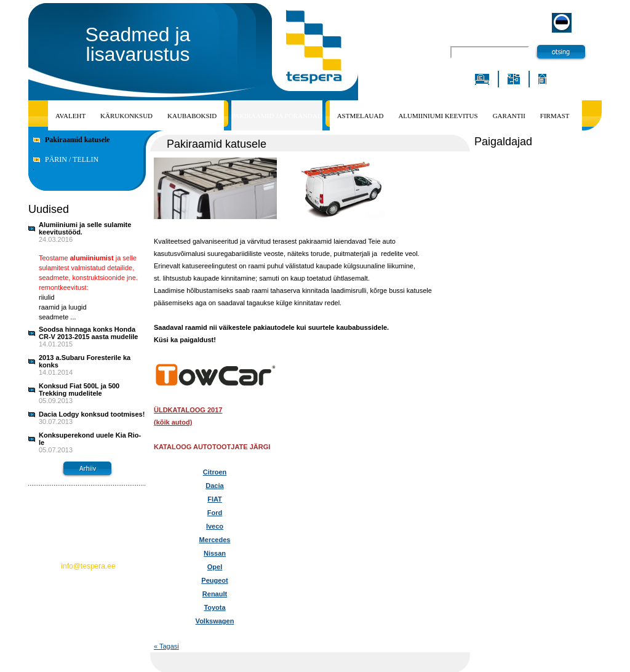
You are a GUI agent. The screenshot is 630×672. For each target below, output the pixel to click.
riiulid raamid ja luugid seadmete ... (63, 307)
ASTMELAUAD (361, 116)
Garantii (509, 116)
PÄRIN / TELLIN (72, 159)
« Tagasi (166, 646)
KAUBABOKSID (192, 116)
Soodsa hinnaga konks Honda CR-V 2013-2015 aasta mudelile (88, 333)
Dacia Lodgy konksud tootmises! (92, 414)
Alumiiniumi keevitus (438, 116)
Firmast (555, 116)
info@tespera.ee (88, 566)
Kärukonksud (126, 116)
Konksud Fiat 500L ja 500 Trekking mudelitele (79, 390)
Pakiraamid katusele (78, 140)
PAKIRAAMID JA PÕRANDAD (277, 116)
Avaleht (70, 116)
